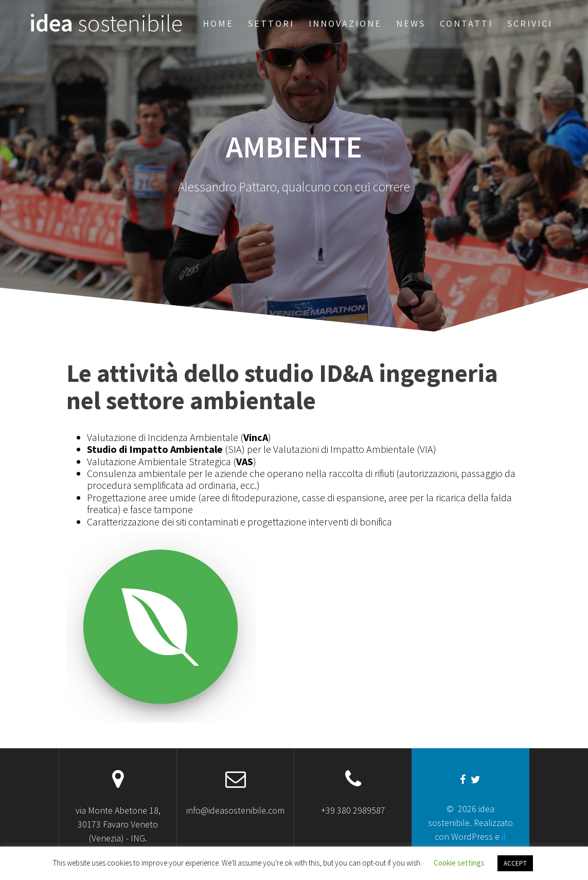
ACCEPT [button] (515, 863)
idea (106, 23)
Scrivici (530, 23)
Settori (271, 23)
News (411, 23)
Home (218, 23)
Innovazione (345, 23)
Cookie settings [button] (459, 863)
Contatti (466, 23)
